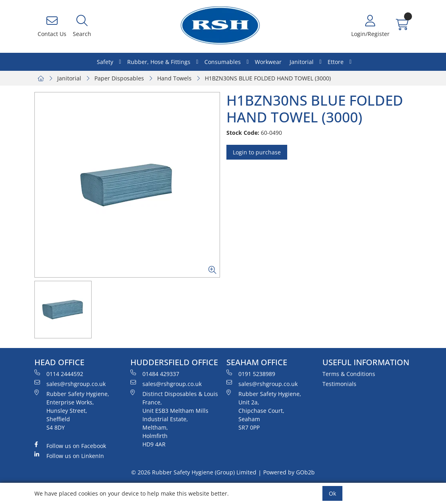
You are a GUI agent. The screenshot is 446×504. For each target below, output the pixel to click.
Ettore (336, 62)
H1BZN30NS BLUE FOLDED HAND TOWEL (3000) (268, 78)
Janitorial (302, 62)
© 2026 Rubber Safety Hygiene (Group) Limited (194, 472)
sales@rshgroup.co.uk (70, 384)
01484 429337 (155, 374)
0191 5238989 (251, 374)
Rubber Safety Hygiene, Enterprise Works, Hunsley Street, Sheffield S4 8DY (72, 410)
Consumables (223, 62)
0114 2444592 (59, 374)
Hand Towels (174, 78)
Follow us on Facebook (70, 446)
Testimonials (339, 384)
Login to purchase (257, 152)
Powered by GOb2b (289, 472)
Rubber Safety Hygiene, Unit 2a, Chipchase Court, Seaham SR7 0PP (264, 410)
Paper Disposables (119, 78)
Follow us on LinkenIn (69, 456)
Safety (105, 62)
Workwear (268, 62)
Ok (332, 493)
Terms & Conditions (349, 374)
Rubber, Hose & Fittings (159, 62)
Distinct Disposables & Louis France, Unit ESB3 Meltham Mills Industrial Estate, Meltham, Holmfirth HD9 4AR (174, 419)
